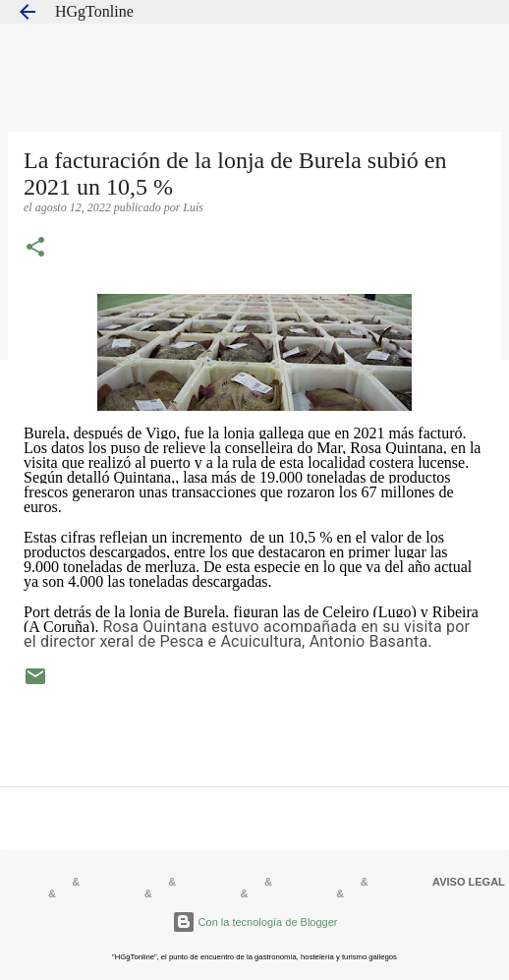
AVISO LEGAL (469, 882)
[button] (35, 249)
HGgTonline (94, 11)
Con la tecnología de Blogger (255, 922)
